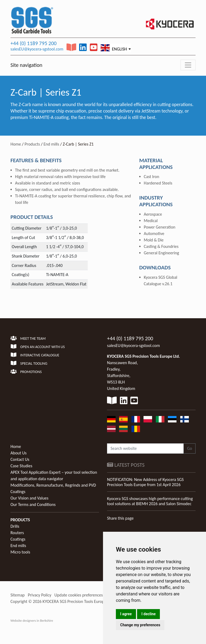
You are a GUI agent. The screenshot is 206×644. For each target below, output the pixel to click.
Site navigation (26, 65)
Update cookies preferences (79, 595)
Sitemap (18, 595)
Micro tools (20, 552)
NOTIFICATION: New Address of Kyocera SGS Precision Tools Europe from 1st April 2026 (145, 482)
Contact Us (20, 459)
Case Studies (21, 466)
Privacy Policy (40, 595)
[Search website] (145, 448)
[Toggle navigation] (188, 65)
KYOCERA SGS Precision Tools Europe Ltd (78, 601)
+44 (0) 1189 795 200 (34, 43)
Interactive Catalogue (35, 355)
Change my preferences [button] (140, 625)
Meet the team (28, 339)
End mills (51, 144)
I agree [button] (126, 614)
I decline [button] (148, 614)
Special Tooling (29, 363)
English (114, 48)
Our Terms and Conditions (33, 504)
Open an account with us (38, 347)
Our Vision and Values (30, 498)
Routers (17, 533)
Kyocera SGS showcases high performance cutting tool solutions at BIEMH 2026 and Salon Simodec (150, 501)
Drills (15, 526)
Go (190, 448)
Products (32, 144)
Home (16, 144)
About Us (19, 453)
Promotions (26, 372)
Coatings (18, 539)
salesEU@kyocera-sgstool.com (37, 49)
